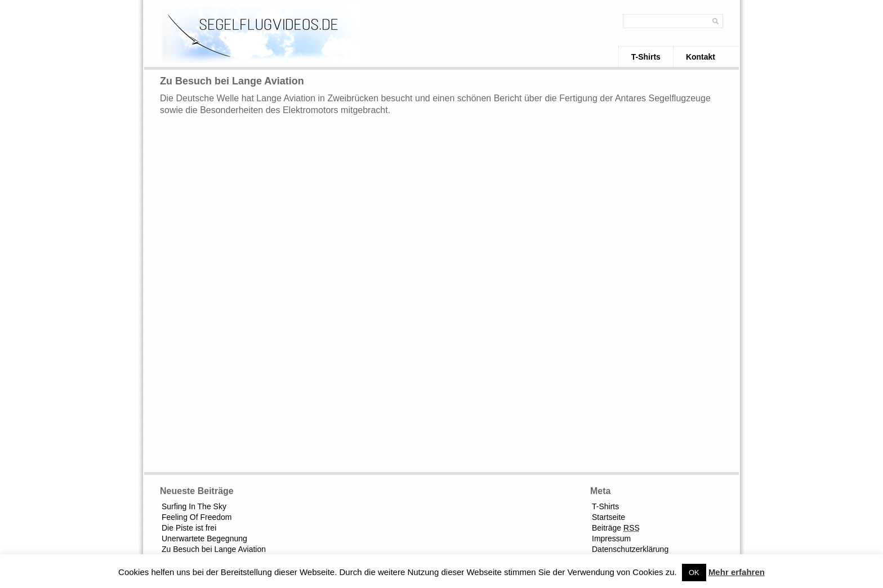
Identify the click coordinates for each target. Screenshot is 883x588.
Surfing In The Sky (194, 506)
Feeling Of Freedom (197, 517)
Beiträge (616, 528)
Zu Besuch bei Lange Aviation (214, 549)
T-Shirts (646, 57)
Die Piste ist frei (189, 528)
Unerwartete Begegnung (204, 538)
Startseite (608, 517)
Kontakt (701, 57)
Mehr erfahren (737, 572)
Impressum (611, 538)
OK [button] (694, 573)
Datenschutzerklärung (630, 549)
